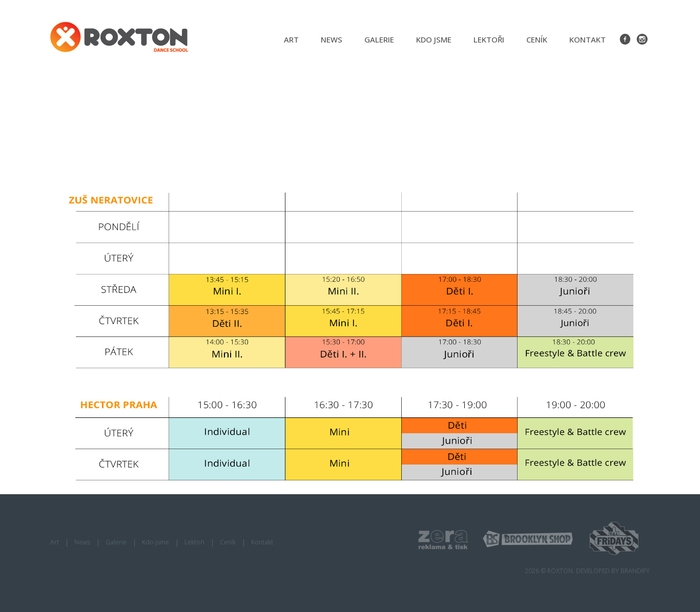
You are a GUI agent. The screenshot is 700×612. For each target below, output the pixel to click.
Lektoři (489, 39)
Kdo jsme (434, 39)
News (332, 39)
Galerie (379, 39)
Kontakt (588, 39)
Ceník (537, 39)
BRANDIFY (635, 571)
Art (291, 39)
